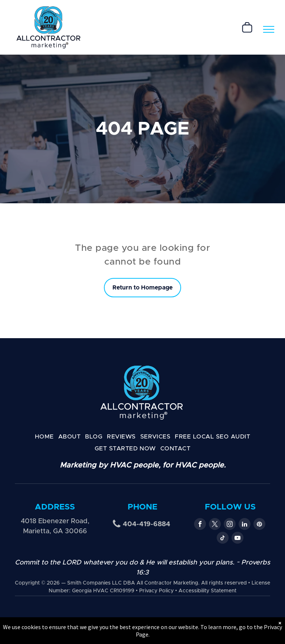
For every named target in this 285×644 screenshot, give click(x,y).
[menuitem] (44, 437)
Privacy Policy (156, 591)
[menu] (269, 29)
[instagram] (230, 525)
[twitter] (215, 525)
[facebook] (200, 525)
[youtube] (237, 539)
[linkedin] (245, 525)
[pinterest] (259, 525)
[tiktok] (223, 539)
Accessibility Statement (207, 591)
